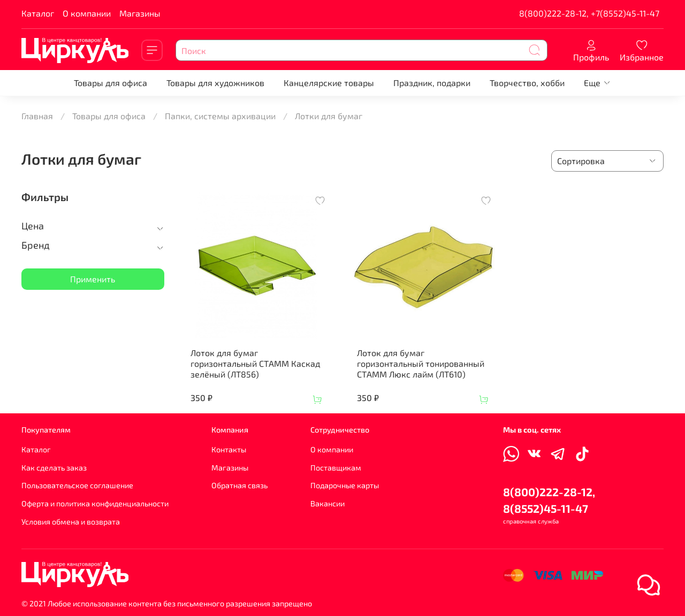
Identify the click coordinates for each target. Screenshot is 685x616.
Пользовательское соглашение (77, 485)
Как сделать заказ (54, 468)
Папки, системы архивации (220, 116)
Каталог (38, 13)
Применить (93, 279)
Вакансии (328, 503)
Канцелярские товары (329, 83)
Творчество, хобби (527, 83)
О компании (87, 13)
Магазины (140, 13)
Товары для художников (215, 83)
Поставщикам (336, 468)
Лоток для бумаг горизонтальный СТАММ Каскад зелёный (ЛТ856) (255, 363)
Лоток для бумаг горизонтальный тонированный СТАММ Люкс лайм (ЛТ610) (421, 363)
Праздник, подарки (432, 83)
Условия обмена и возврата (71, 522)
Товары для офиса (111, 83)
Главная (37, 116)
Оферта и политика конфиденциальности (95, 503)
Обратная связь (239, 485)
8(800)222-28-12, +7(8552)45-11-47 (589, 13)
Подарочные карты (345, 485)
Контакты (229, 449)
